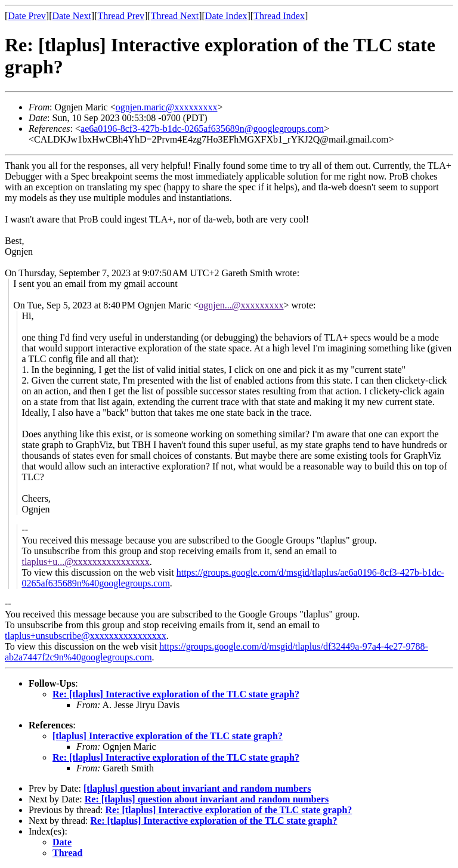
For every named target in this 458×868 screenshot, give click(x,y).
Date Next (72, 16)
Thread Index (279, 16)
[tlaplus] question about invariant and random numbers (197, 788)
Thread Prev (121, 16)
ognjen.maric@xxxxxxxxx (167, 107)
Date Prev (27, 16)
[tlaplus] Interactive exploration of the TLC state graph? (168, 736)
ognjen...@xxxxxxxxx (241, 305)
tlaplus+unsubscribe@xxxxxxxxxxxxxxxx (86, 636)
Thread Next (175, 16)
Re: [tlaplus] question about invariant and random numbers (207, 799)
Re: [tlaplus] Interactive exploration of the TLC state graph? (176, 694)
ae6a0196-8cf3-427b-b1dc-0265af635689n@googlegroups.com (202, 129)
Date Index (226, 16)
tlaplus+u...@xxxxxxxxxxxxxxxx (85, 562)
